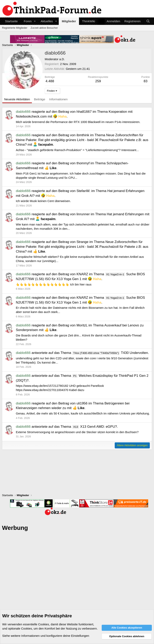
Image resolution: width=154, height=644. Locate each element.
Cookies (44, 624)
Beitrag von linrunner (74, 214)
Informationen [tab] (58, 99)
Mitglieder (69, 21)
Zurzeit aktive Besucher (44, 28)
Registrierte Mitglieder (15, 28)
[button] (35, 21)
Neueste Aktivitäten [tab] (17, 99)
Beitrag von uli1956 (73, 403)
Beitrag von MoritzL (73, 325)
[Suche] (148, 21)
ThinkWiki (89, 21)
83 (145, 81)
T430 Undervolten (110, 353)
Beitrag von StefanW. (74, 191)
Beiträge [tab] (40, 99)
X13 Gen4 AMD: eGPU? (94, 427)
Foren (28, 21)
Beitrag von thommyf (74, 163)
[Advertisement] (77, 581)
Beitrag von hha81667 (75, 112)
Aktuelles (47, 21)
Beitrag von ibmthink (74, 135)
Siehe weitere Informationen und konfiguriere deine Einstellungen (46, 636)
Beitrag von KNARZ (73, 274)
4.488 (50, 81)
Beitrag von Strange (73, 242)
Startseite (11, 21)
